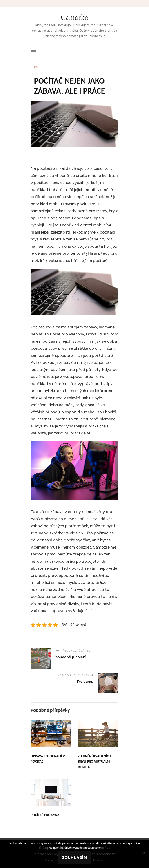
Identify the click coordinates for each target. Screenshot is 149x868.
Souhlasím (75, 857)
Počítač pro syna (45, 815)
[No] (143, 853)
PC (36, 67)
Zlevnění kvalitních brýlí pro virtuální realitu (95, 761)
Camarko (75, 18)
